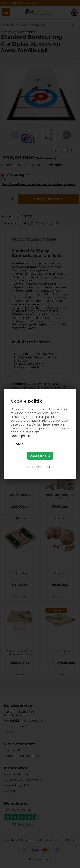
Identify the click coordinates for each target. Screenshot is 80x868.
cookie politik (20, 436)
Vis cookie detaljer (40, 467)
